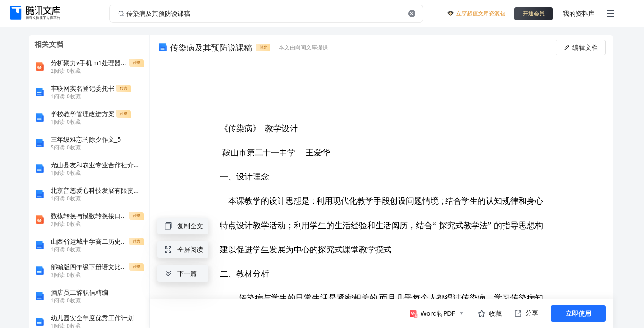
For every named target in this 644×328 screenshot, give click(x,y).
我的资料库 (579, 13)
